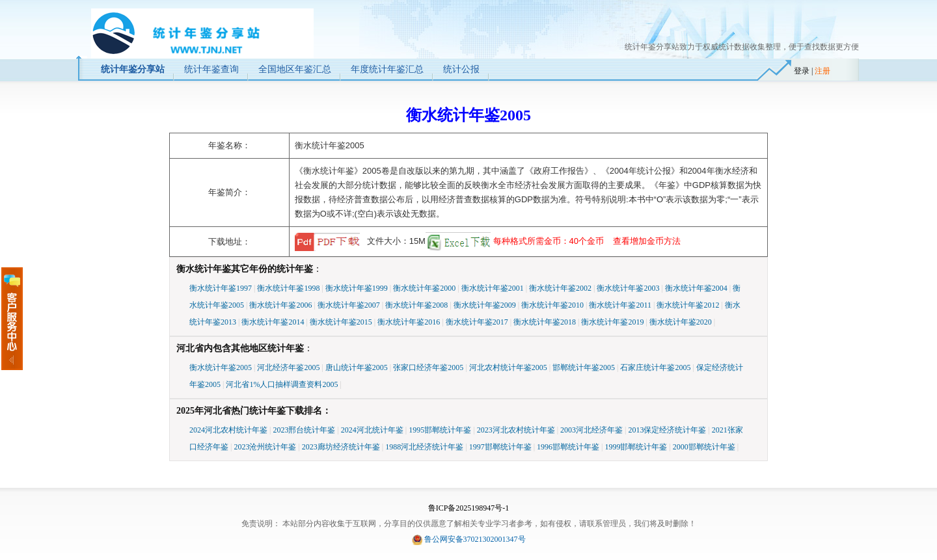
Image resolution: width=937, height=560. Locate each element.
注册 (822, 71)
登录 (802, 71)
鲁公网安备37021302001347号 (475, 539)
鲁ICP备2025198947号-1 (469, 508)
